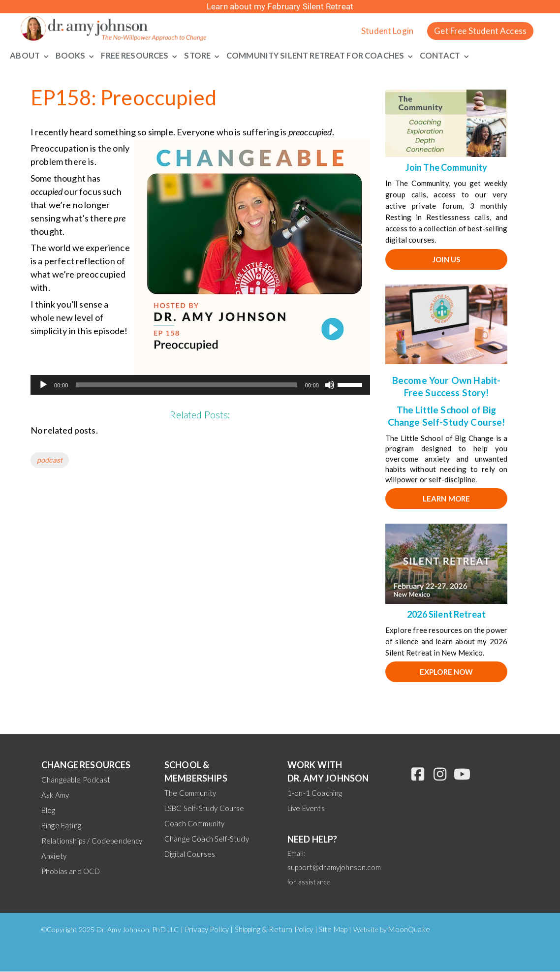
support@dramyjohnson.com (334, 868)
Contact (449, 55)
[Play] (43, 386)
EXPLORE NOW (447, 673)
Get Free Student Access (480, 31)
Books (69, 55)
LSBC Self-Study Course (204, 809)
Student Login (387, 31)
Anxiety (54, 856)
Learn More (447, 499)
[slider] (186, 386)
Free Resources (134, 55)
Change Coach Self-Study (207, 839)
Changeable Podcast (76, 780)
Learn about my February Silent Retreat (280, 6)
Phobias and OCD (71, 872)
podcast (50, 461)
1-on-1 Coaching (315, 793)
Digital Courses (190, 854)
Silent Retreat (318, 55)
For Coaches (383, 55)
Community (255, 55)
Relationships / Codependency (92, 841)
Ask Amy (55, 795)
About (24, 55)
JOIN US (446, 260)
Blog (48, 811)
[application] (200, 386)
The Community (190, 793)
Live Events (306, 809)
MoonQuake (409, 930)
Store (199, 55)
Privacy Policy (207, 930)
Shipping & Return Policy (274, 930)
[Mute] (330, 386)
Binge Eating (61, 826)
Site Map (333, 930)
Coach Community (194, 824)
